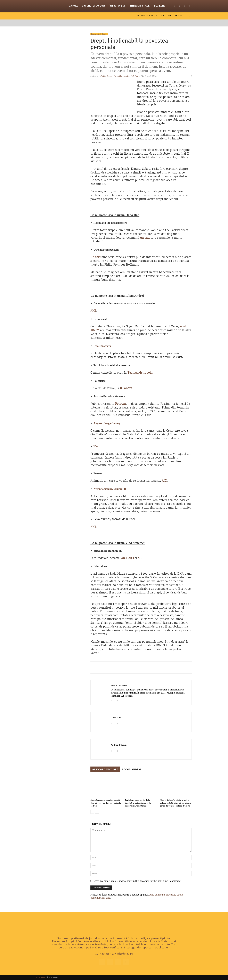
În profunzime (117, 6)
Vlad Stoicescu (119, 685)
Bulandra (126, 388)
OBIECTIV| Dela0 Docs (94, 6)
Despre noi (160, 6)
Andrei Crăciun (131, 76)
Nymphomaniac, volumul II (110, 489)
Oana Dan (116, 718)
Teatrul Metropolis (140, 373)
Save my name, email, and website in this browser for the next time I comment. (137, 881)
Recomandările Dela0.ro (148, 15)
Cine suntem (41, 977)
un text (145, 238)
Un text (95, 257)
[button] (189, 15)
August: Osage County (107, 423)
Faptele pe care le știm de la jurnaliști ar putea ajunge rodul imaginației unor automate (138, 803)
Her (96, 446)
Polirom (121, 404)
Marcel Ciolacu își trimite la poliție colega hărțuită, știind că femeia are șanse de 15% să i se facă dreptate (175, 803)
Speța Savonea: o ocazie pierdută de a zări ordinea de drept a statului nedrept (106, 803)
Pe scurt (179, 15)
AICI (93, 311)
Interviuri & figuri (140, 6)
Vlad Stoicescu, (106, 76)
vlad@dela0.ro (124, 954)
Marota (73, 6)
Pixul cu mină (167, 15)
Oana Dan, (119, 76)
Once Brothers (102, 346)
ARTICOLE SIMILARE (105, 769)
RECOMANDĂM (131, 769)
